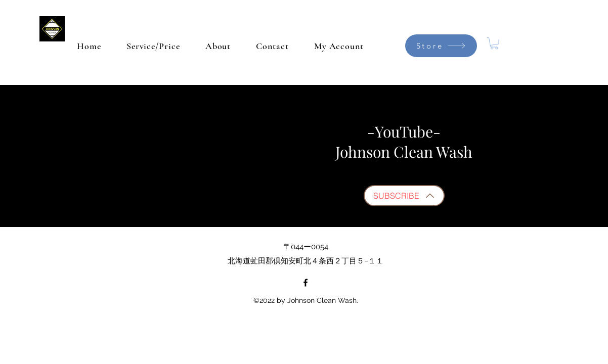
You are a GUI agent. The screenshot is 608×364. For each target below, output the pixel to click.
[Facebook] (306, 283)
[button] (494, 43)
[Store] (441, 46)
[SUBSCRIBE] (404, 196)
